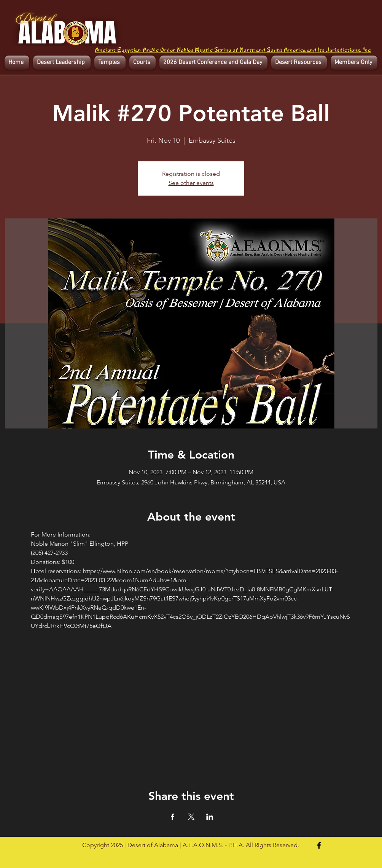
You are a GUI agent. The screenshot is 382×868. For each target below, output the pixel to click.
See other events (191, 183)
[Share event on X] (191, 817)
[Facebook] (319, 845)
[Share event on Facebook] (173, 817)
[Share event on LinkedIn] (210, 817)
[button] (62, 63)
